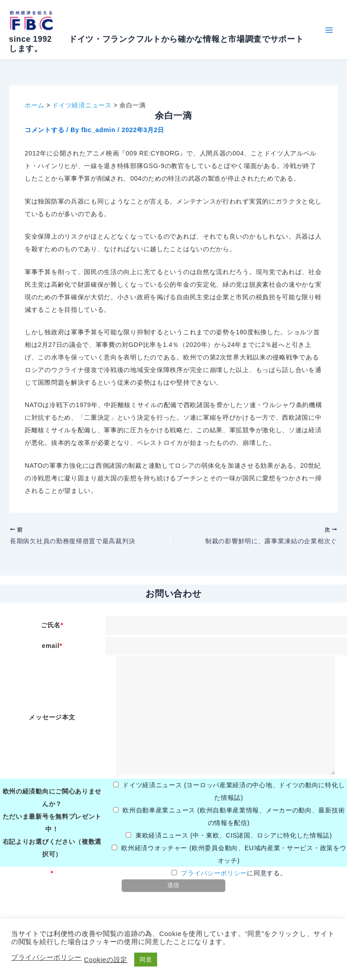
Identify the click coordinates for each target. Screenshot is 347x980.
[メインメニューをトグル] (329, 30)
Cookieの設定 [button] (106, 960)
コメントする (44, 130)
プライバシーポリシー (214, 876)
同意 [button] (146, 960)
